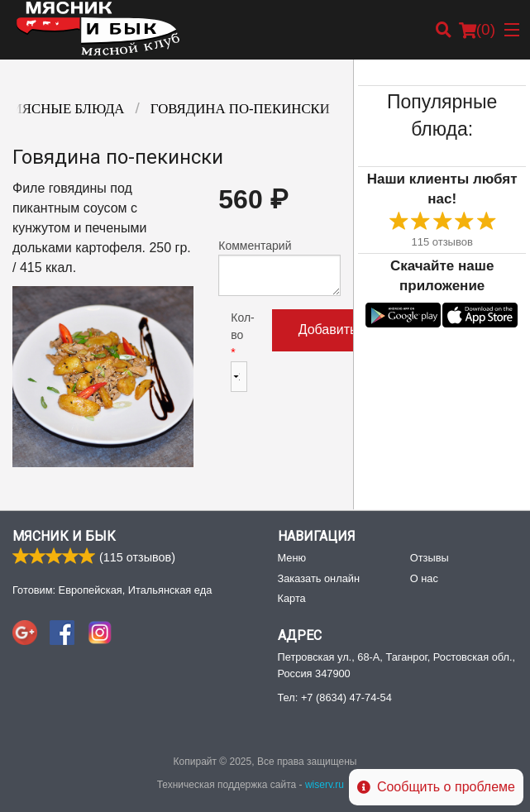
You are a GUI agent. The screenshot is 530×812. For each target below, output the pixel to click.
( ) (477, 30)
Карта (292, 598)
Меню (292, 558)
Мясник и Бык (64, 536)
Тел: (335, 697)
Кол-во (239, 351)
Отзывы (430, 558)
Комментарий (279, 267)
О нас (424, 578)
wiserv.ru (325, 785)
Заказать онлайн (319, 578)
